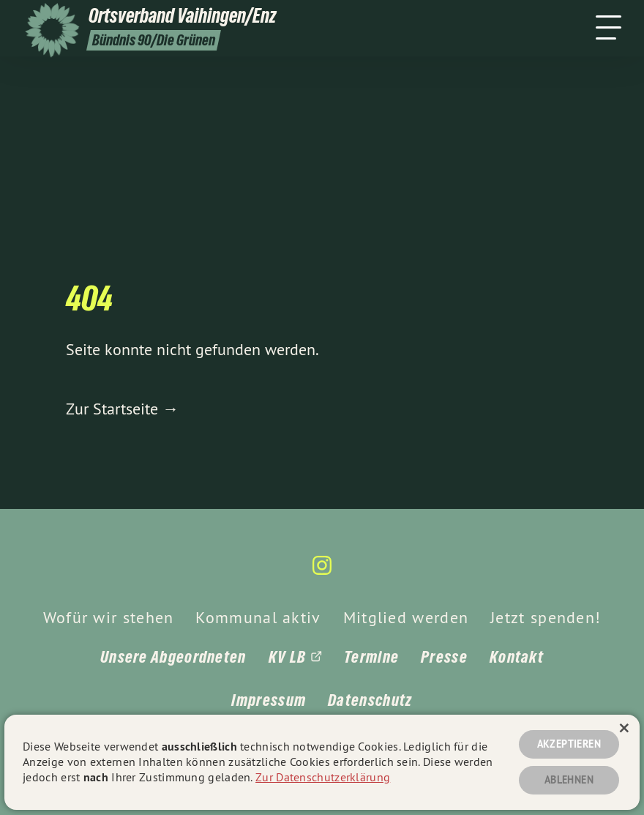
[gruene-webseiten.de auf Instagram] (322, 572)
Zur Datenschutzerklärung (323, 777)
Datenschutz (370, 700)
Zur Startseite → (122, 409)
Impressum (269, 700)
